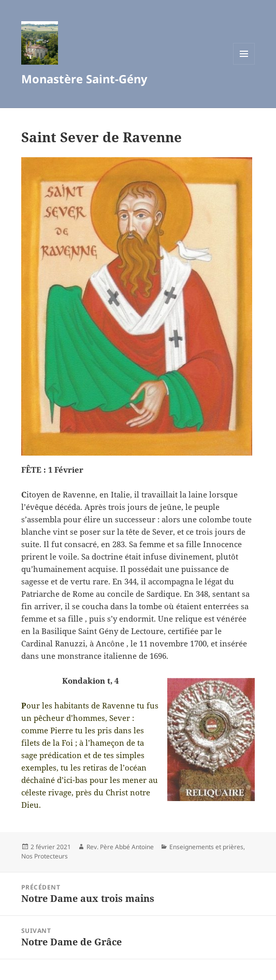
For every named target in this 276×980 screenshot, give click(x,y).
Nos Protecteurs (45, 856)
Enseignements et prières (206, 847)
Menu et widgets (244, 64)
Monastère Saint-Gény (84, 79)
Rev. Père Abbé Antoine (120, 847)
